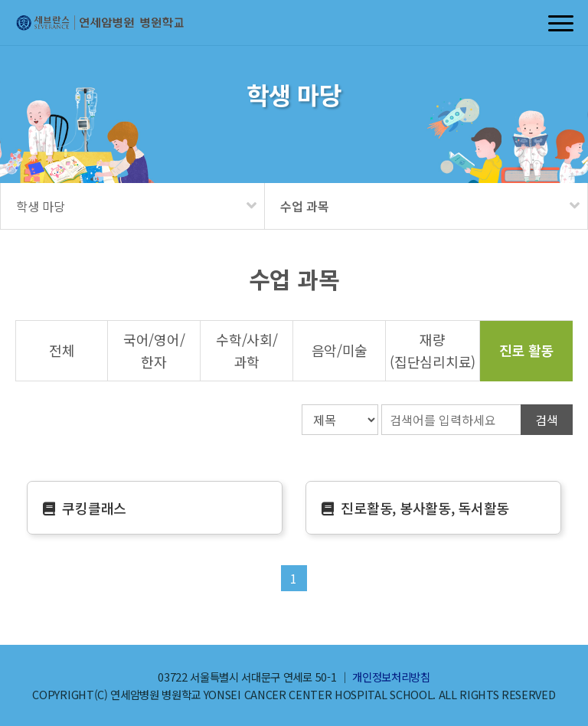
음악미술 (340, 350)
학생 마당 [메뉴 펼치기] (41, 206)
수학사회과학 (247, 350)
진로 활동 (526, 350)
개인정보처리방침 (391, 677)
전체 (62, 350)
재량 (432, 350)
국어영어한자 (154, 350)
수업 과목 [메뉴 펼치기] (305, 206)
